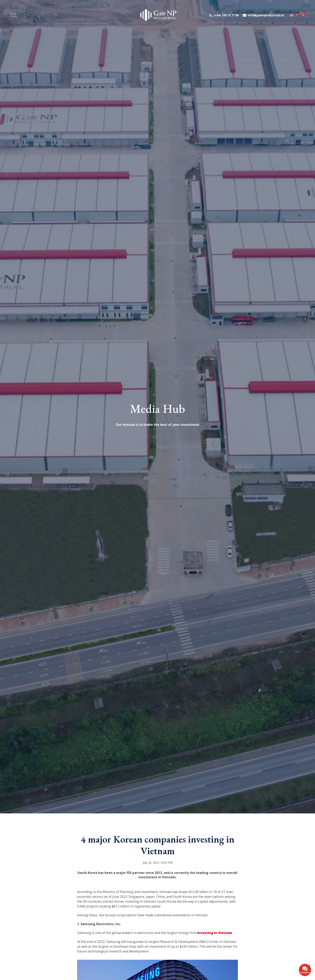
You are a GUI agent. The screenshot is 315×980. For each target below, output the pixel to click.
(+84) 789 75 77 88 (226, 15)
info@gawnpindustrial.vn (266, 15)
